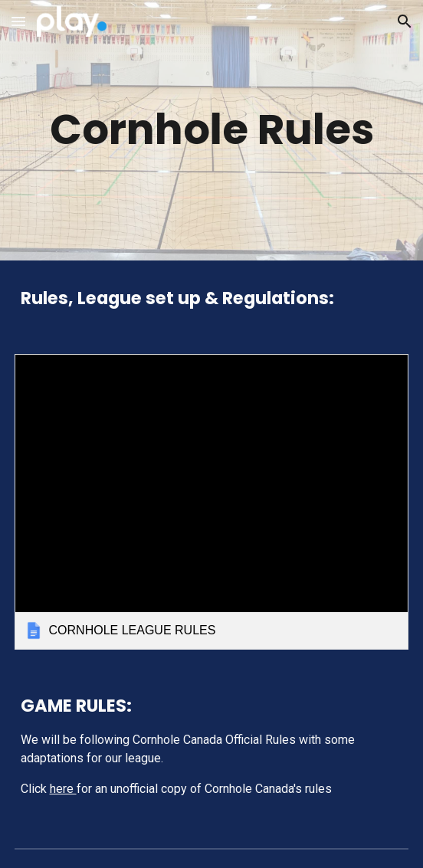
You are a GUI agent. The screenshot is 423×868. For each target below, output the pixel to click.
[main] (212, 130)
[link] (212, 502)
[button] (18, 21)
